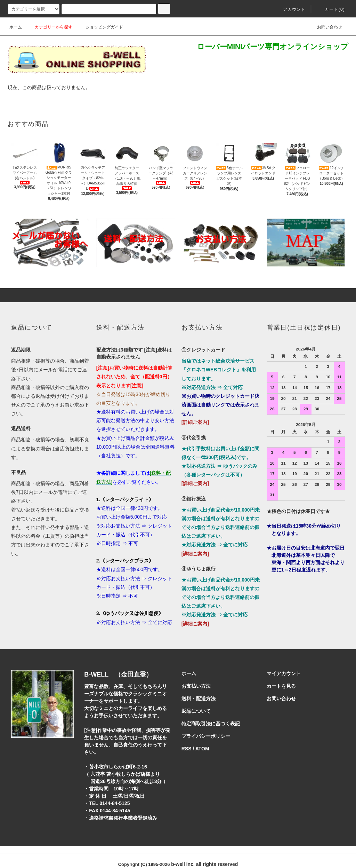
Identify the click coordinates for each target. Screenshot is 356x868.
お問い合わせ (325, 27)
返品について (196, 711)
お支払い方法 (196, 686)
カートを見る (281, 686)
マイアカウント (284, 673)
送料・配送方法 (199, 699)
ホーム (16, 27)
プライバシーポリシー (206, 736)
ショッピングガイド (100, 27)
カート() (331, 9)
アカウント (290, 9)
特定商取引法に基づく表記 (211, 724)
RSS (187, 749)
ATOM (202, 749)
